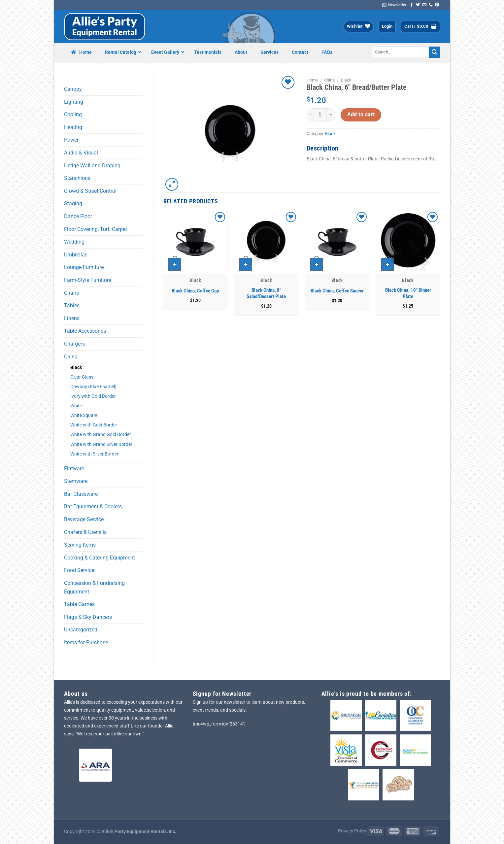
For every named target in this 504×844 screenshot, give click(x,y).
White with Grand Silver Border (101, 444)
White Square (84, 415)
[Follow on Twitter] (418, 5)
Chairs (71, 293)
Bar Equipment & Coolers (93, 506)
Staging (73, 203)
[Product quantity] (320, 115)
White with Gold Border (94, 425)
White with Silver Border (94, 454)
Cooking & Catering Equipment (100, 558)
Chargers (74, 344)
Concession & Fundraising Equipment (94, 587)
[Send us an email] (424, 5)
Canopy (73, 89)
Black (76, 368)
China (71, 357)
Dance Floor (78, 216)
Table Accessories (85, 331)
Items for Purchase (86, 642)
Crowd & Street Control (90, 191)
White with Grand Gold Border (101, 435)
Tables (72, 305)
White (76, 406)
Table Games (79, 604)
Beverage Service (84, 519)
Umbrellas (76, 255)
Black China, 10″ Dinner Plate (408, 293)
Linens (72, 318)
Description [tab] (322, 148)
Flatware (74, 469)
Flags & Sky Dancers (88, 617)
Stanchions (77, 178)
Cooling (73, 114)
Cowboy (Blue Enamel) (93, 387)
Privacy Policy (352, 831)
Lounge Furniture (84, 267)
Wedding (74, 242)
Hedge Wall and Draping (92, 166)
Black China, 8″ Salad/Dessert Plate (266, 293)
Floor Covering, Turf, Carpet (96, 229)
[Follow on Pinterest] (437, 5)
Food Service (79, 570)
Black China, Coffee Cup (195, 291)
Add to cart (361, 115)
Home (312, 80)
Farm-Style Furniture (88, 280)
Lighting (74, 102)
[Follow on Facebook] (412, 5)
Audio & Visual (81, 153)
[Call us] (431, 5)
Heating (73, 127)
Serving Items (80, 545)
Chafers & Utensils (85, 532)
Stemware (76, 481)
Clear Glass (82, 377)
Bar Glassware (81, 494)
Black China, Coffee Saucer (337, 291)
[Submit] (434, 52)
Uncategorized (81, 630)
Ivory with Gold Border (93, 396)
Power (71, 140)
